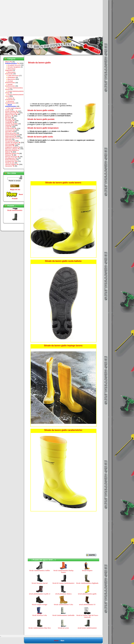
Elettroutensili (11, 136)
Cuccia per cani (10, 130)
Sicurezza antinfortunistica (10, 102)
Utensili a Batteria (12, 164)
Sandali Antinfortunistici (10, 85)
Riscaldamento (11, 158)
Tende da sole (10, 163)
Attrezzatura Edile (12, 113)
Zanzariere (10, 166)
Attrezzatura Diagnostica (10, 70)
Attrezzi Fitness (11, 114)
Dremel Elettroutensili (12, 135)
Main (62, 641)
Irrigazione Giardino (13, 147)
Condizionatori (11, 128)
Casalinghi (10, 122)
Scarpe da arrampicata (10, 99)
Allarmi (9, 62)
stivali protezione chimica (63, 594)
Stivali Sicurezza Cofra (40, 615)
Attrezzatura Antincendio (10, 73)
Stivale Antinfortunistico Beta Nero (40, 628)
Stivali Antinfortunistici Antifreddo (63, 615)
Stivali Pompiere (87, 571)
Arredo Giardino (11, 111)
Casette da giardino (11, 124)
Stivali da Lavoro (63, 628)
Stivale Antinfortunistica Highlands (87, 583)
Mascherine (11, 79)
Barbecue (9, 116)
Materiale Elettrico (12, 153)
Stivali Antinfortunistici (15, 214)
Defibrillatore (12, 77)
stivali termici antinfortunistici (87, 628)
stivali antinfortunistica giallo (87, 594)
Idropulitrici (10, 146)
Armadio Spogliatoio (14, 67)
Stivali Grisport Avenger (40, 605)
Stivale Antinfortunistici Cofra (63, 605)
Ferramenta (10, 141)
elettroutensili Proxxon (12, 138)
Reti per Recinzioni (12, 157)
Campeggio (10, 121)
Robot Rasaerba (10, 160)
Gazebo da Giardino (13, 143)
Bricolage (9, 119)
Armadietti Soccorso (14, 65)
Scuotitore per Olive (12, 161)
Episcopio (8, 139)
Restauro (9, 155)
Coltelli (8, 127)
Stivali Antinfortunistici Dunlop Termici (63, 571)
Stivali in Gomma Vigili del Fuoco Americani (87, 616)
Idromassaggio (11, 144)
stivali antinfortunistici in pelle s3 (40, 594)
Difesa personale (11, 133)
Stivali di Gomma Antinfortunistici (63, 583)
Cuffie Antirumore (13, 76)
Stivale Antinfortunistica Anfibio (40, 571)
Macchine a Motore (12, 149)
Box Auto (8, 118)
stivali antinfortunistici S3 (87, 605)
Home (56, 641)
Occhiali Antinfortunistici (10, 82)
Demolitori (10, 132)
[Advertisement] (22, 18)
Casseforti (10, 125)
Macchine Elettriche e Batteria (12, 151)
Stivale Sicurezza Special (40, 583)
